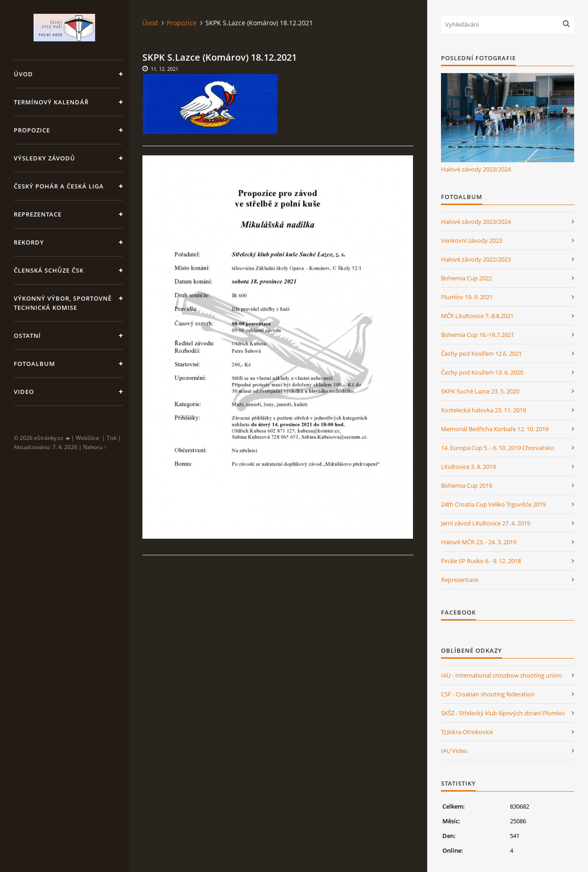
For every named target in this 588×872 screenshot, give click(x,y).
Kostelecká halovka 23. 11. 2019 (483, 410)
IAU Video (454, 751)
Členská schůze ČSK (49, 270)
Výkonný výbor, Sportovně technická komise (63, 303)
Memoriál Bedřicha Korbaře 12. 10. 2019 (495, 429)
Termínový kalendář (51, 102)
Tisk (112, 438)
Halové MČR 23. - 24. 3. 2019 (479, 542)
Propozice (32, 130)
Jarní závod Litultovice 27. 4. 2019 (486, 523)
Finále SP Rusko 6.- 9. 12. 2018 (481, 561)
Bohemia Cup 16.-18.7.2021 (478, 335)
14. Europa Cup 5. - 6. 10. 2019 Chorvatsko (498, 448)
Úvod (23, 74)
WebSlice (88, 438)
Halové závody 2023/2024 (476, 169)
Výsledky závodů (45, 158)
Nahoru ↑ (95, 447)
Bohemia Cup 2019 (466, 485)
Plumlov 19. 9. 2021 (467, 297)
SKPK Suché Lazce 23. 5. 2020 (480, 391)
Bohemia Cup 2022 (466, 278)
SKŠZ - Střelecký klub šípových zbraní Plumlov (503, 713)
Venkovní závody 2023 (472, 240)
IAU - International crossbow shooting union (501, 675)
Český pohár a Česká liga (59, 186)
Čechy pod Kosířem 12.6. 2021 (481, 353)
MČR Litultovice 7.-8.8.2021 (477, 316)
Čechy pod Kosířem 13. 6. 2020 (482, 372)
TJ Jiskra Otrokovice (467, 732)
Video (24, 392)
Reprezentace (38, 214)
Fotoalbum (34, 364)
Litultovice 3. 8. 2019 (468, 467)
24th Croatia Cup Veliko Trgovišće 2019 (493, 504)
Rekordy (29, 242)
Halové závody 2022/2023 (476, 259)
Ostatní (27, 336)
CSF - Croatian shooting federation (488, 694)
